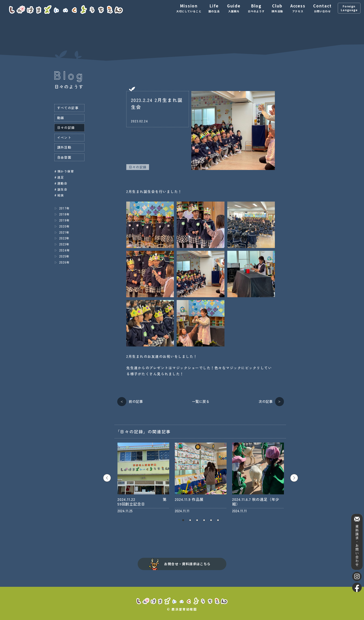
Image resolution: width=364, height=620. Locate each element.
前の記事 (136, 401)
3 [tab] (197, 520)
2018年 (65, 214)
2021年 (64, 232)
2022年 (64, 238)
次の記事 (266, 401)
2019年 (65, 220)
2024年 (65, 250)
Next (294, 478)
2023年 (64, 244)
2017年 (65, 208)
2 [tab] (190, 520)
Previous (107, 478)
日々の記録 (138, 167)
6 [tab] (218, 520)
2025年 (64, 256)
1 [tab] (183, 520)
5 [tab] (211, 520)
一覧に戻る (201, 401)
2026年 (65, 262)
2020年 (65, 226)
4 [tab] (204, 520)
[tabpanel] (143, 478)
